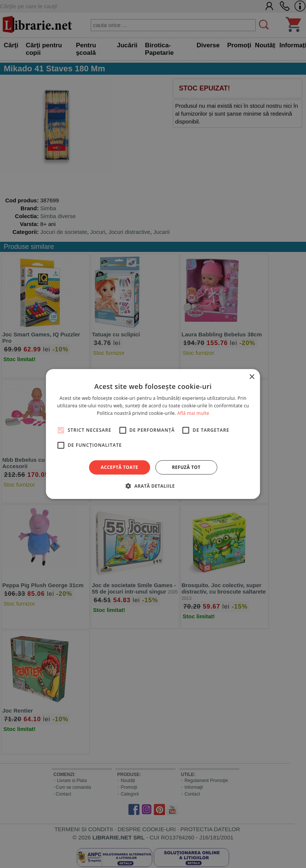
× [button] (252, 377)
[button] (153, 486)
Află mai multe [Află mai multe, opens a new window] (193, 413)
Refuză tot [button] (186, 467)
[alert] (153, 434)
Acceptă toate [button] (120, 467)
